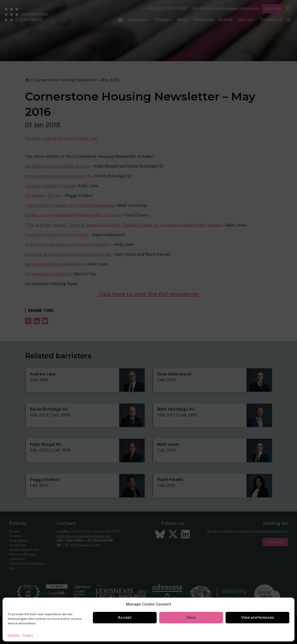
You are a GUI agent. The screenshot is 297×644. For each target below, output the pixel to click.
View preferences (258, 617)
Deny (191, 617)
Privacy (28, 635)
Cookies (14, 635)
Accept (125, 617)
